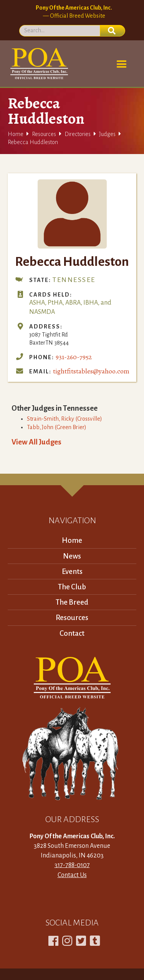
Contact (72, 633)
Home (16, 134)
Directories (78, 134)
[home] (38, 64)
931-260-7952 (74, 357)
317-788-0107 (72, 865)
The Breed (72, 602)
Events (72, 571)
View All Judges (36, 442)
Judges (107, 134)
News (72, 556)
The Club (72, 587)
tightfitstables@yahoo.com (91, 371)
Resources (44, 134)
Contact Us (72, 875)
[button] (122, 65)
